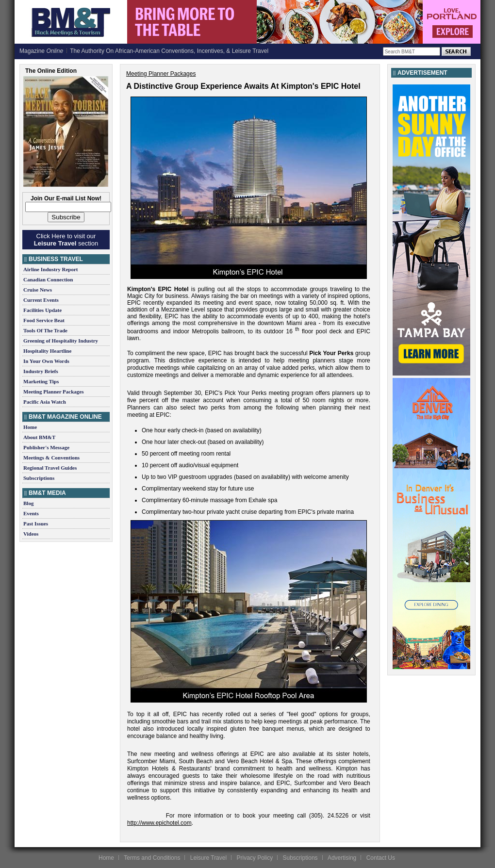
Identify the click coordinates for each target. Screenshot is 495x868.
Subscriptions (39, 478)
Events (31, 513)
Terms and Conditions (152, 858)
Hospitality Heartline (47, 351)
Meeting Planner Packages (53, 392)
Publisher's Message (46, 447)
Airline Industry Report (50, 269)
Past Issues (36, 524)
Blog (28, 503)
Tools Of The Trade (45, 330)
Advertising (342, 858)
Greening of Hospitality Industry (61, 341)
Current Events (41, 300)
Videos (31, 534)
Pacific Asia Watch (45, 402)
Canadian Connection (48, 279)
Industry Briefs (41, 371)
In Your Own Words (46, 361)
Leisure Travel (208, 858)
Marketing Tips (41, 381)
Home (30, 427)
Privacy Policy (255, 858)
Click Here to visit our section (66, 240)
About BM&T (39, 437)
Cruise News (38, 290)
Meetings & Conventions (51, 458)
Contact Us (381, 858)
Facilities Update (42, 310)
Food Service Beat (44, 320)
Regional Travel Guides (50, 468)
